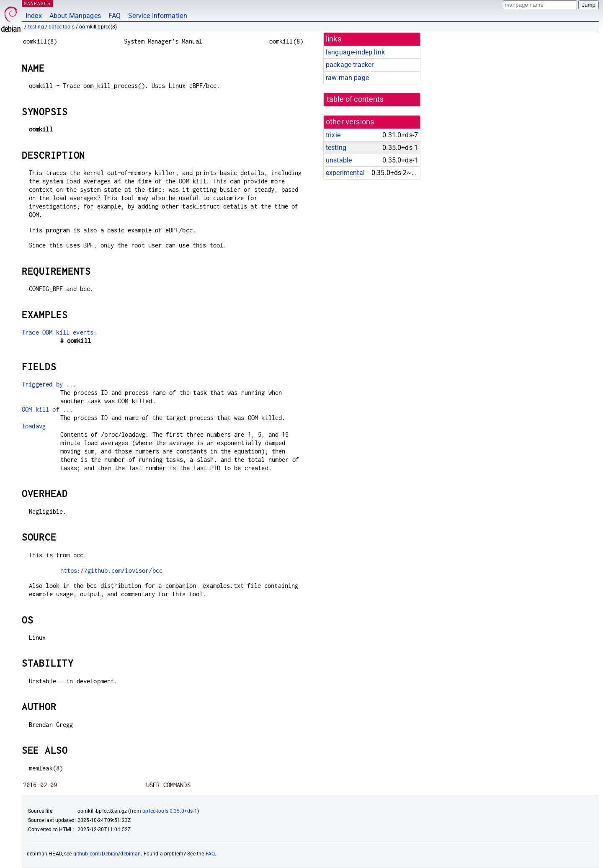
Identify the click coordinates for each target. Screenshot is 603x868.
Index (34, 16)
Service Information (158, 16)
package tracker (350, 65)
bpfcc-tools (62, 27)
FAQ (115, 16)
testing (36, 27)
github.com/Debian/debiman (107, 854)
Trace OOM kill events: (59, 332)
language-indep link (355, 52)
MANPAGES (37, 3)
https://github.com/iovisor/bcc (112, 571)
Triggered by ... (49, 384)
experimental (345, 173)
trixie (333, 135)
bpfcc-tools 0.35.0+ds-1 (170, 811)
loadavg (34, 426)
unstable (339, 160)
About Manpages (75, 16)
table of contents (355, 99)
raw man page (347, 78)
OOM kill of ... (47, 409)
